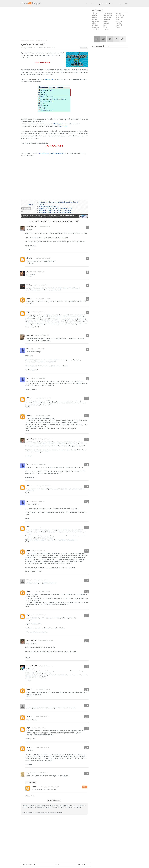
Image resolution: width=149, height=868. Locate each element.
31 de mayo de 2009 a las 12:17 (43, 527)
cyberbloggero (32, 226)
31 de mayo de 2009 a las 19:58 (39, 615)
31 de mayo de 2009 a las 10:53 (45, 439)
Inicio (26, 41)
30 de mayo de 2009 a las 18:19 (43, 299)
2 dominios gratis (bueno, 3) (49, 206)
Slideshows (96, 27)
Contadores (120, 17)
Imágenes (95, 19)
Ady (28, 773)
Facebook (119, 25)
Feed (106, 27)
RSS (97, 39)
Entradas (95, 25)
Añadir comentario (54, 800)
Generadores (108, 15)
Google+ (95, 17)
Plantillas (119, 23)
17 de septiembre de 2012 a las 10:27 (50, 787)
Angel (65, 126)
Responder (30, 796)
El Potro (29, 258)
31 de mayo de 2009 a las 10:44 (43, 398)
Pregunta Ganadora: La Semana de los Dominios (56, 210)
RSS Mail (103, 39)
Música (94, 23)
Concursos (32, 41)
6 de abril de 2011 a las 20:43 (38, 728)
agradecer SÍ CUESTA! (32, 44)
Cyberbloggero (58, 124)
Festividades (96, 29)
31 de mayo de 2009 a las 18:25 (43, 591)
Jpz (27, 272)
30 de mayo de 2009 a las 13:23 (43, 258)
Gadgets (118, 13)
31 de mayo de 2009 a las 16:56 (41, 580)
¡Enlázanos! (103, 4)
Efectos (106, 23)
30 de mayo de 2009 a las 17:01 (41, 285)
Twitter (106, 29)
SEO (105, 25)
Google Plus (123, 39)
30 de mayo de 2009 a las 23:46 (42, 335)
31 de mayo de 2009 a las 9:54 (38, 349)
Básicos (94, 15)
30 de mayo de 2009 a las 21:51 (39, 312)
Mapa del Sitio (124, 4)
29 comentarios (84, 48)
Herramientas (91, 4)
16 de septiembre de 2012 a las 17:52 (39, 773)
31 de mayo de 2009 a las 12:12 (38, 501)
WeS (61, 126)
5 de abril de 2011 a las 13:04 (41, 705)
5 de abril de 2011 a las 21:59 (43, 716)
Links (117, 19)
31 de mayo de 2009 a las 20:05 (45, 640)
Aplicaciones (108, 13)
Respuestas (32, 783)
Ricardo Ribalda (32, 666)
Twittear (30, 205)
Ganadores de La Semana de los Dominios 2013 (56, 208)
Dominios (119, 21)
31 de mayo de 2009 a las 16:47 (39, 550)
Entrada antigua (83, 864)
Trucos (118, 27)
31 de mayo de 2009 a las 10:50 (43, 415)
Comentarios (120, 15)
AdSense (95, 13)
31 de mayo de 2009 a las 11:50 (38, 464)
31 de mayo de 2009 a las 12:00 (43, 486)
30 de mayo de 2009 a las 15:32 (37, 272)
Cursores (107, 19)
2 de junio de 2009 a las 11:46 (46, 666)
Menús (106, 21)
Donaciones (113, 4)
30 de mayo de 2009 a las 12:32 (45, 227)
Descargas (95, 21)
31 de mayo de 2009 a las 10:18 (38, 378)
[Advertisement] (55, 24)
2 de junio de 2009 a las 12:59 (43, 689)
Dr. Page (29, 285)
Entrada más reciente (30, 864)
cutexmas (30, 335)
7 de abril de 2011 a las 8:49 (42, 747)
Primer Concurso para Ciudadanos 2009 (51, 153)
